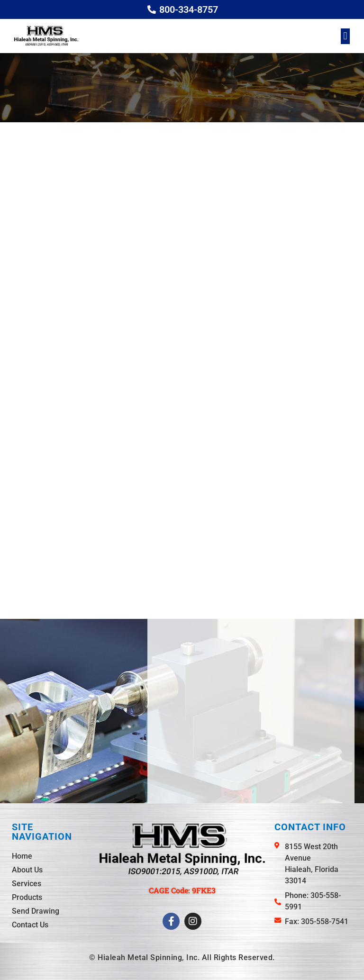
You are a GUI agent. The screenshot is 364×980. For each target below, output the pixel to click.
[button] (345, 36)
